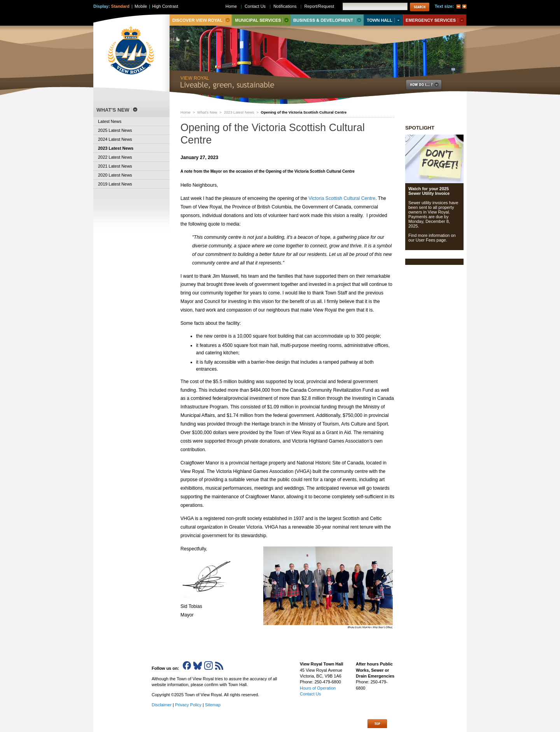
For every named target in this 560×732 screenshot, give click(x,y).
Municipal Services (261, 20)
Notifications (285, 6)
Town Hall (383, 20)
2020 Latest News (115, 175)
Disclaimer (162, 705)
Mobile (141, 6)
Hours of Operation (318, 688)
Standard (120, 6)
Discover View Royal (201, 20)
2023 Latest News (239, 112)
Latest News (110, 121)
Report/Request (319, 6)
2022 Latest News (115, 157)
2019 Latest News (115, 184)
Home (185, 112)
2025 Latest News (115, 130)
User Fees (425, 240)
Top (377, 724)
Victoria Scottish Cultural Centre (342, 198)
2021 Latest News (115, 166)
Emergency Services (435, 20)
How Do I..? (428, 85)
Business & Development (327, 20)
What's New (207, 112)
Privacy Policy (188, 705)
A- (458, 7)
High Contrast (165, 6)
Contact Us (255, 6)
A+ (464, 7)
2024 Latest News (115, 139)
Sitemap (213, 705)
